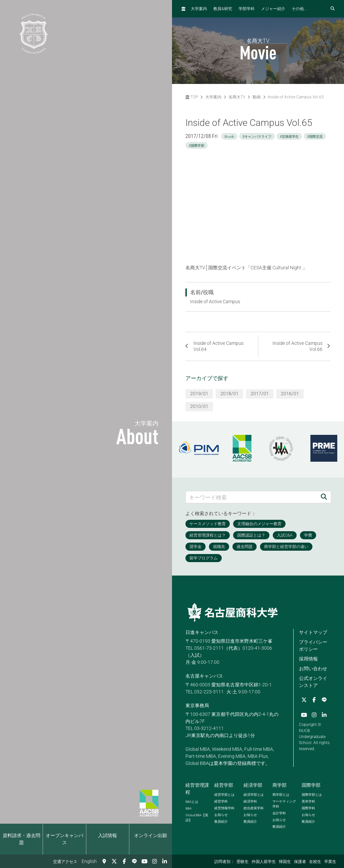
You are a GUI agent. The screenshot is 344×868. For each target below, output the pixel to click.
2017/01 (260, 394)
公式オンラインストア (313, 682)
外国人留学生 (264, 862)
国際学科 (308, 808)
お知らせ (221, 815)
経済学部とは (254, 795)
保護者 (300, 862)
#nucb (229, 136)
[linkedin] (165, 861)
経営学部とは (224, 795)
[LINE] (134, 861)
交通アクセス (65, 862)
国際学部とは (312, 795)
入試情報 (107, 835)
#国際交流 (315, 136)
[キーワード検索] (251, 497)
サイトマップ (313, 632)
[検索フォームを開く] (333, 9)
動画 (257, 97)
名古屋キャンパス (204, 676)
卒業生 (330, 862)
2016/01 (290, 394)
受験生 (243, 862)
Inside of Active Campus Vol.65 (296, 97)
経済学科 (250, 801)
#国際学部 (197, 146)
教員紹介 (221, 821)
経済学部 (253, 785)
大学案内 (199, 9)
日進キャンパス (202, 632)
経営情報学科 (224, 808)
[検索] (324, 497)
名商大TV (237, 97)
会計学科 (279, 813)
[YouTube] (144, 861)
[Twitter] (114, 861)
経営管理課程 (197, 789)
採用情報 (308, 659)
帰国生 (285, 862)
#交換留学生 (289, 136)
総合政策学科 (254, 808)
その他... (299, 9)
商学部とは (281, 795)
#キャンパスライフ (257, 136)
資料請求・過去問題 (21, 839)
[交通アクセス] (104, 861)
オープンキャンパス (64, 839)
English (89, 861)
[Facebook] (124, 861)
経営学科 (221, 801)
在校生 (315, 862)
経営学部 (224, 785)
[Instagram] (155, 861)
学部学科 (247, 9)
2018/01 (229, 394)
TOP (192, 97)
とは (192, 802)
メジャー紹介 (273, 9)
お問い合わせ (313, 669)
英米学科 (308, 801)
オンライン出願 (150, 835)
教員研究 (223, 9)
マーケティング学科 (284, 804)
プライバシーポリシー (313, 646)
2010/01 (199, 406)
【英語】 (197, 818)
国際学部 (311, 785)
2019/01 (199, 394)
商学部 (279, 785)
